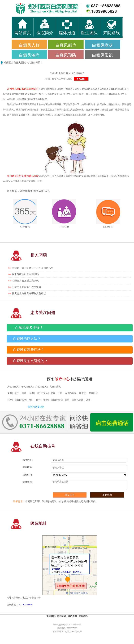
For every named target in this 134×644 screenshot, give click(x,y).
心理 (10, 400)
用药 (31, 400)
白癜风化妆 (20, 400)
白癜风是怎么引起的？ (30, 361)
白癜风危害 (56, 400)
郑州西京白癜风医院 (15, 63)
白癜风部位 (66, 45)
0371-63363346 (25, 605)
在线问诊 (62, 616)
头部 (10, 393)
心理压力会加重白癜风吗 (25, 281)
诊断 (67, 400)
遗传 (88, 400)
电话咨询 (72, 616)
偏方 (38, 400)
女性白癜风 (41, 387)
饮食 (46, 400)
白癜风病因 (78, 400)
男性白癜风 (13, 387)
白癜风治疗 (29, 55)
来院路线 (83, 616)
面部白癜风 (71, 393)
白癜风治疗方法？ (27, 339)
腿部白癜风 (42, 393)
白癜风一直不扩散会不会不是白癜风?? (32, 268)
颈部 (32, 393)
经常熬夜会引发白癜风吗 (25, 274)
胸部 (24, 393)
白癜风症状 (102, 45)
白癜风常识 (102, 55)
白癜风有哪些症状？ (29, 350)
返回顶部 (51, 616)
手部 (60, 393)
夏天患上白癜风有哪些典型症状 (29, 294)
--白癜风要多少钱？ (28, 328)
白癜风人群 (29, 45)
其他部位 (93, 393)
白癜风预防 (66, 55)
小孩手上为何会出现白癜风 (27, 287)
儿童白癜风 (34, 63)
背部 (17, 393)
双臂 (53, 393)
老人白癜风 (27, 387)
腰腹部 (83, 393)
